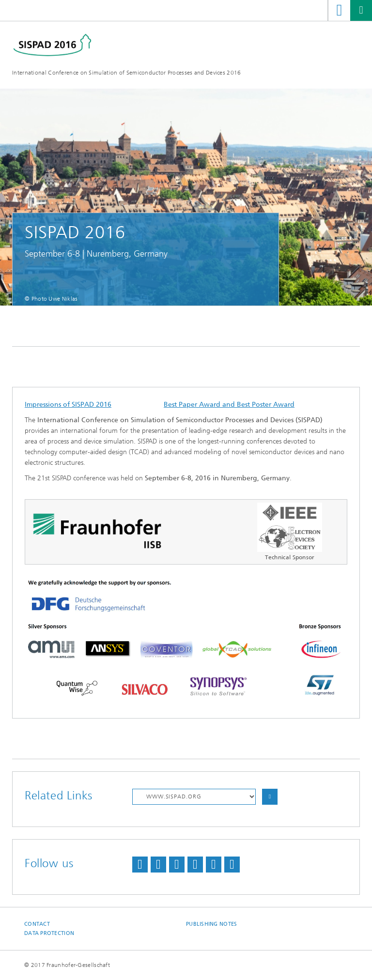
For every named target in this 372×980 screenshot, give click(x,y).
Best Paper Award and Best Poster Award (229, 405)
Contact (37, 924)
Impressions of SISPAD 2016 (68, 405)
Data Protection (49, 933)
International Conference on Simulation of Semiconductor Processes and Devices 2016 (127, 73)
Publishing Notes (211, 924)
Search (339, 10)
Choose (270, 797)
